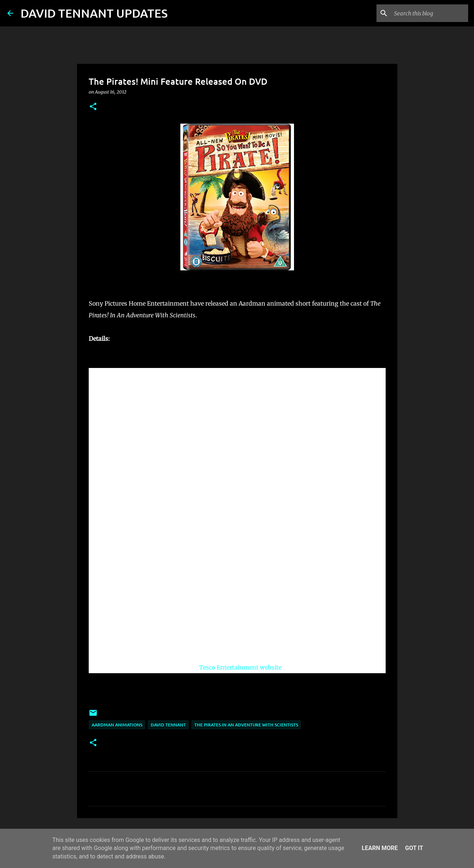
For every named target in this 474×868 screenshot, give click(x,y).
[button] (93, 107)
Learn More (380, 848)
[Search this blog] (430, 13)
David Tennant (168, 725)
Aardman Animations (117, 725)
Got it (414, 848)
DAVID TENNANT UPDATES (94, 13)
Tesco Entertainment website (240, 667)
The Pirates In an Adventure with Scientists (246, 725)
